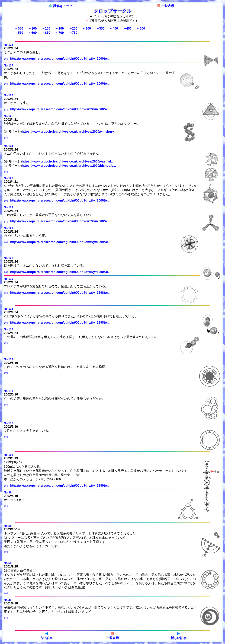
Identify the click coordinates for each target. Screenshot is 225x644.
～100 (33, 28)
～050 (19, 28)
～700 (60, 33)
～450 (127, 28)
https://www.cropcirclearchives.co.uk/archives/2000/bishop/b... (69, 166)
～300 (87, 28)
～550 (19, 33)
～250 (73, 28)
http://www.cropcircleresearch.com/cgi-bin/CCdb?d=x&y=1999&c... (60, 242)
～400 (114, 28)
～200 (60, 28)
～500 (141, 28)
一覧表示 (166, 6)
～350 (100, 28)
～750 (73, 33)
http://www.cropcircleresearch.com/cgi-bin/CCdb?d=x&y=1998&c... (60, 293)
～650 (46, 33)
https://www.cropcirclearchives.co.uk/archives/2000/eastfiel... (68, 161)
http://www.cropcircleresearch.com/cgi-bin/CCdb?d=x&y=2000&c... (60, 59)
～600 (33, 33)
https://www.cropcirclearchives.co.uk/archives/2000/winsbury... (69, 132)
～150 (46, 28)
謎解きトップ (61, 6)
